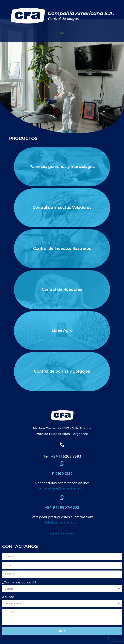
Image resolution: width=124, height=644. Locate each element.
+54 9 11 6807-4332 (62, 507)
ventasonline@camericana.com (62, 488)
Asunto (8, 597)
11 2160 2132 (62, 474)
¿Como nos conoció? (19, 582)
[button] (62, 32)
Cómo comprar (62, 534)
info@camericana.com (62, 522)
